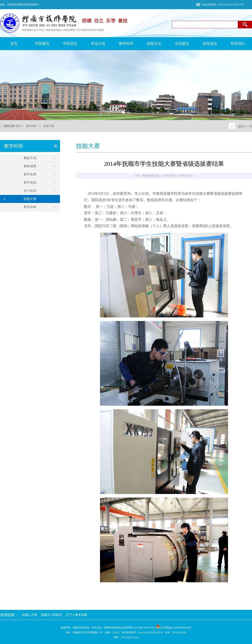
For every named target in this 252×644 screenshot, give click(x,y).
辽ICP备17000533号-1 (145, 628)
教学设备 (30, 207)
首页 (18, 126)
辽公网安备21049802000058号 (174, 628)
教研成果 (30, 166)
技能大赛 (49, 126)
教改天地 (30, 158)
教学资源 (30, 182)
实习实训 (30, 191)
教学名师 (30, 174)
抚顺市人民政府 (51, 615)
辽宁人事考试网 (76, 615)
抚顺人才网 (29, 615)
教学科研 (31, 126)
